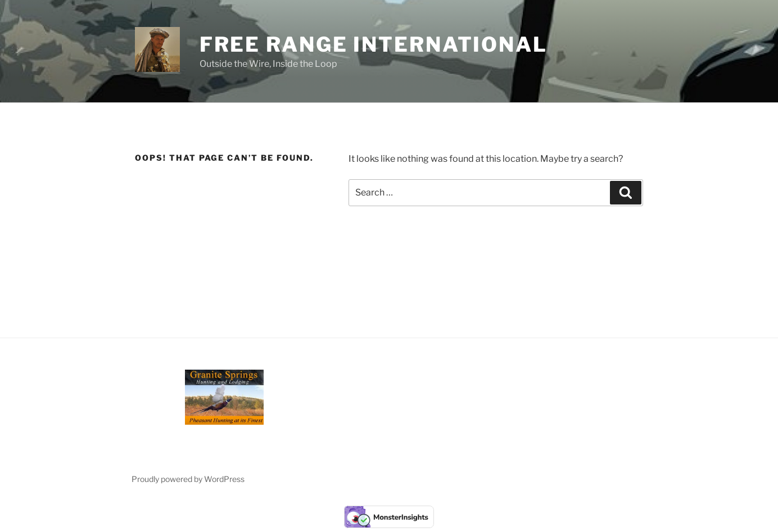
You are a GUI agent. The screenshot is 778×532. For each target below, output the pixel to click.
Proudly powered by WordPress (188, 479)
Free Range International (374, 44)
